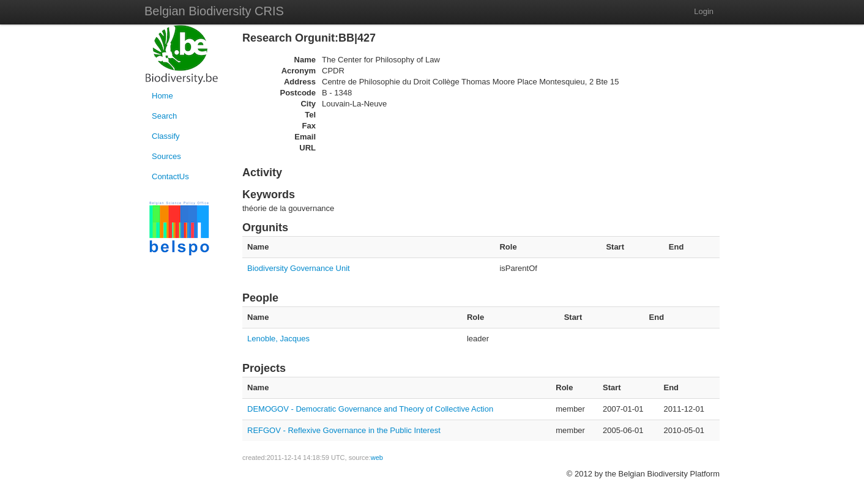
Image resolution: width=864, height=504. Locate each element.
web (377, 458)
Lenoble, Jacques (278, 339)
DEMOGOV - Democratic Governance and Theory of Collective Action (370, 409)
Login (704, 11)
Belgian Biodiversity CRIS (214, 11)
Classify (166, 136)
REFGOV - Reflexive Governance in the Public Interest (344, 430)
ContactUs (170, 176)
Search (164, 116)
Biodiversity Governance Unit (299, 268)
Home (162, 96)
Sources (166, 156)
